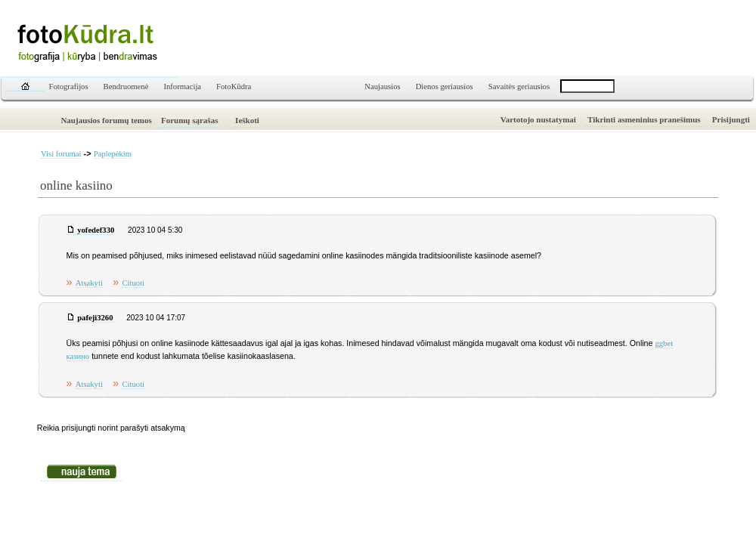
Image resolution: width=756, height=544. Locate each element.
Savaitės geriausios (519, 87)
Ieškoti (247, 120)
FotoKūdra (234, 87)
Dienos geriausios (445, 87)
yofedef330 (96, 230)
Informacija (182, 87)
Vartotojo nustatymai (538, 119)
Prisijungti (731, 119)
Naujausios (382, 87)
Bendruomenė (126, 87)
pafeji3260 (95, 318)
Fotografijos (69, 87)
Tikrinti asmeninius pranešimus (644, 119)
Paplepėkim (113, 154)
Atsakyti (89, 283)
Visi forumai (61, 154)
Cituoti (133, 283)
